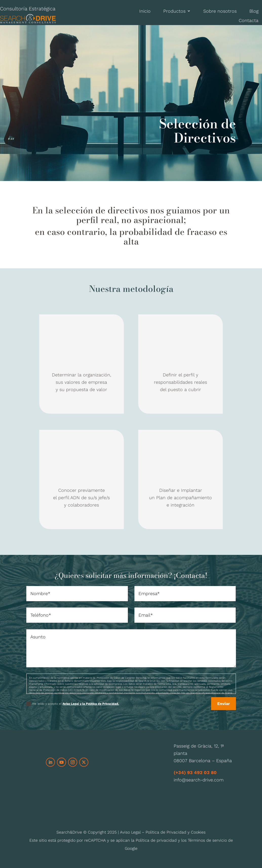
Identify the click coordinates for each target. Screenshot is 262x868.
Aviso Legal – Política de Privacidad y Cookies (163, 832)
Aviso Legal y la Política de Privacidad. (91, 704)
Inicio (145, 11)
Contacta (249, 20)
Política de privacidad (156, 840)
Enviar (224, 704)
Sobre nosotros (220, 11)
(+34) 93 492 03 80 (195, 772)
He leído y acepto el (73, 704)
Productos (174, 11)
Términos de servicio (207, 840)
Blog (254, 11)
